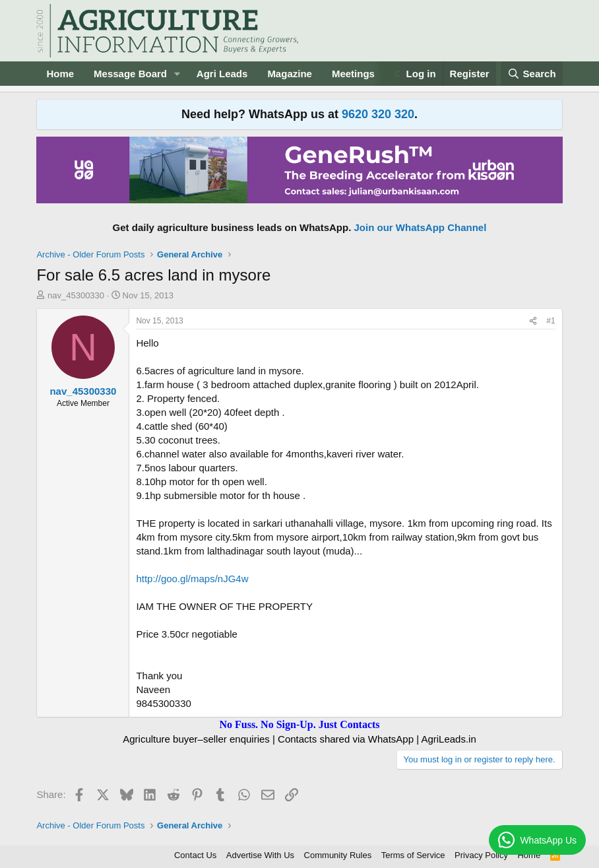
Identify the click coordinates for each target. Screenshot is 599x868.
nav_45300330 (76, 295)
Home (60, 74)
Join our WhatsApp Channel (421, 227)
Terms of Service (413, 855)
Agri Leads (222, 74)
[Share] (533, 321)
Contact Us (195, 855)
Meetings (353, 74)
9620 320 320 (378, 114)
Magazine (290, 74)
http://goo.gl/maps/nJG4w (192, 579)
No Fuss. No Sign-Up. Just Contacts (299, 724)
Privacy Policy (481, 855)
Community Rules (338, 855)
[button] (177, 74)
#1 (551, 321)
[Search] (532, 74)
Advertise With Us (260, 855)
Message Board (130, 74)
